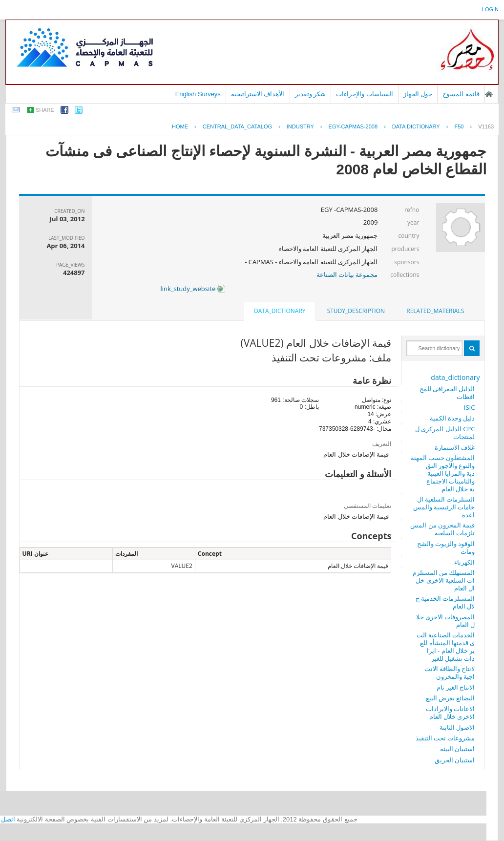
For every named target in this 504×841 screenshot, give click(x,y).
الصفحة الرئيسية (489, 94)
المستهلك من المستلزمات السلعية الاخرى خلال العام (444, 580)
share (45, 110)
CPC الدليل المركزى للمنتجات (445, 433)
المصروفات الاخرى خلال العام (446, 621)
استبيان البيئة (457, 749)
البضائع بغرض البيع (451, 698)
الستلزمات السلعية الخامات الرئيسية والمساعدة (444, 507)
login (490, 9)
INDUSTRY (300, 126)
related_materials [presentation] (435, 311)
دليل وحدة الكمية (452, 418)
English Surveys (198, 94)
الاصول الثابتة (457, 727)
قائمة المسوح (461, 94)
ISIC (470, 407)
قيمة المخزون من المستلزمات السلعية (442, 529)
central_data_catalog (237, 126)
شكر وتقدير (311, 94)
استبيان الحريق (455, 760)
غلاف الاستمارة (455, 447)
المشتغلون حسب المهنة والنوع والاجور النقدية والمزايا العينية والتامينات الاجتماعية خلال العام (443, 473)
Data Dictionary (416, 126)
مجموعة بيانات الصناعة (347, 274)
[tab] (435, 311)
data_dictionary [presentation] (280, 311)
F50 (459, 126)
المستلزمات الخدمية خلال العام (445, 602)
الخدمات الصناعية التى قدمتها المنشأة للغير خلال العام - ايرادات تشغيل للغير (446, 647)
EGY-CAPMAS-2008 (353, 126)
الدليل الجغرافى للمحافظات (447, 393)
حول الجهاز (418, 94)
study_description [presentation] (356, 311)
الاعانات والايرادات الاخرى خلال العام (450, 713)
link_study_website (192, 289)
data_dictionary (455, 377)
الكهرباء (464, 562)
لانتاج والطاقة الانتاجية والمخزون (450, 673)
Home (180, 126)
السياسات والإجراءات (365, 94)
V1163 (486, 126)
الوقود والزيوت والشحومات (446, 547)
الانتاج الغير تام (456, 687)
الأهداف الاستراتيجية (258, 94)
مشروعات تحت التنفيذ (445, 738)
